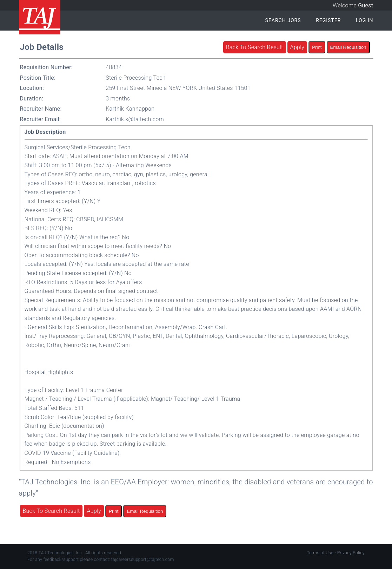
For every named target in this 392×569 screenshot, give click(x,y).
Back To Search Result (255, 47)
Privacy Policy (351, 553)
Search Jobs (283, 20)
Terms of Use (320, 553)
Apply (297, 47)
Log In (365, 20)
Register (328, 20)
